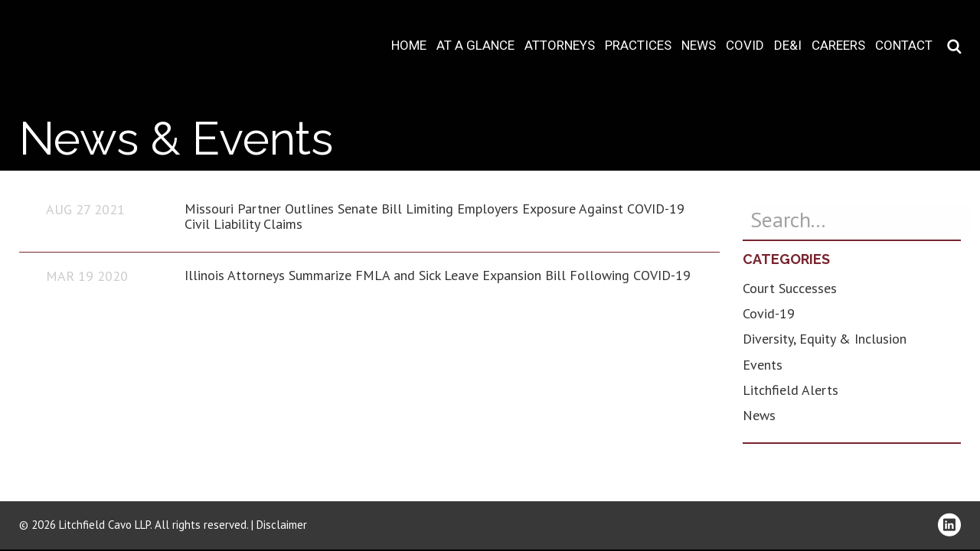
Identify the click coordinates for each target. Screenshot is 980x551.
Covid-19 (769, 313)
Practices (638, 46)
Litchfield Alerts (791, 390)
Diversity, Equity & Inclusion (825, 339)
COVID (745, 46)
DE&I (788, 46)
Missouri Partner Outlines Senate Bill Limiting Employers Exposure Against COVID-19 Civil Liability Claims (434, 216)
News (699, 46)
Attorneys (560, 46)
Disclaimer (282, 525)
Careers (838, 46)
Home (409, 46)
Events (763, 365)
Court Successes (790, 288)
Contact (904, 46)
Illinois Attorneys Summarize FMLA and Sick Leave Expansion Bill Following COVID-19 (438, 275)
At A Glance (475, 46)
